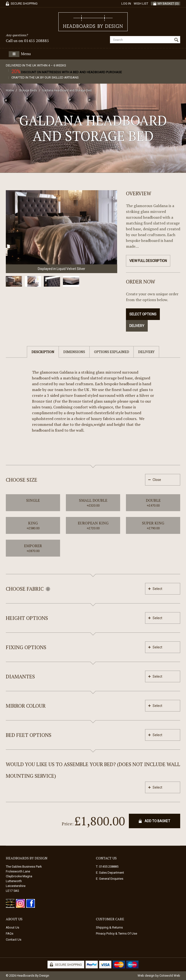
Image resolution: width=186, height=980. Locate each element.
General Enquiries (111, 879)
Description (43, 352)
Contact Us (14, 940)
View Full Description (148, 261)
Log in (126, 4)
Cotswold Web (170, 976)
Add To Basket (157, 821)
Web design (146, 976)
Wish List (141, 4)
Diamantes (20, 676)
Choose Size (22, 480)
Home (10, 90)
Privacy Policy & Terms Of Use (116, 933)
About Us (12, 927)
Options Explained (112, 352)
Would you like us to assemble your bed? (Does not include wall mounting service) (93, 770)
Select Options (143, 314)
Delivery (137, 326)
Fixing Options (26, 647)
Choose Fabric (28, 589)
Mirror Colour (26, 706)
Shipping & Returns (109, 927)
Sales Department (112, 873)
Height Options (27, 618)
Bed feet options (29, 735)
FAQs (10, 933)
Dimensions (74, 352)
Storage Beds (28, 90)
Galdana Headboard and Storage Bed (67, 90)
